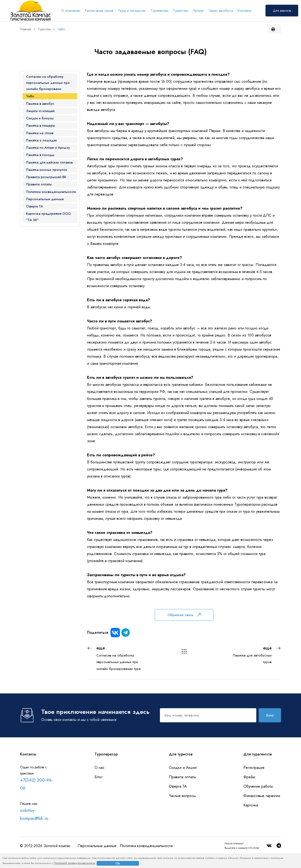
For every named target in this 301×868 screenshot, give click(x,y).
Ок (118, 863)
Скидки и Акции (183, 768)
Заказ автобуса (221, 11)
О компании (71, 11)
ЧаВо (61, 29)
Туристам (181, 11)
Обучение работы (258, 786)
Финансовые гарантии (262, 796)
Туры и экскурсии (132, 11)
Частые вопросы (182, 796)
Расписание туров (99, 11)
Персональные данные (97, 846)
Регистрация (254, 768)
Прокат (198, 11)
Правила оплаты (182, 777)
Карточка (251, 805)
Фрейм (249, 777)
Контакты (245, 11)
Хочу (270, 715)
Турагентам (159, 11)
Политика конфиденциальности (146, 846)
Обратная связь (184, 615)
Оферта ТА (178, 786)
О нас (99, 768)
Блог (99, 777)
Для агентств (282, 11)
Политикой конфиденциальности (74, 863)
